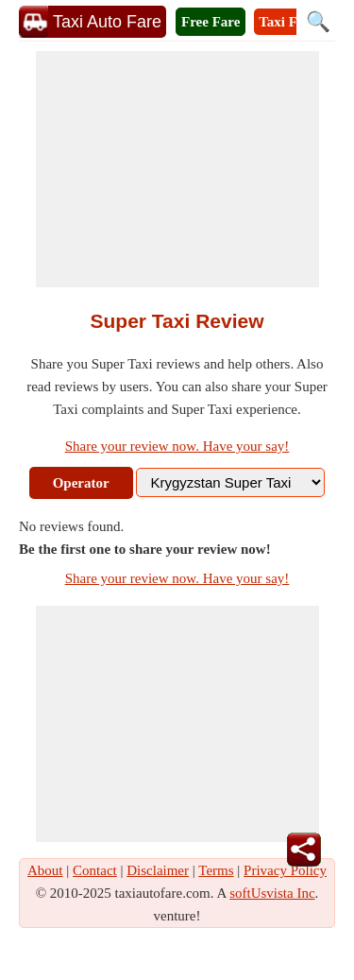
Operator (81, 483)
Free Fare (211, 22)
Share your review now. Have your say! (177, 446)
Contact (95, 870)
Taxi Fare (287, 22)
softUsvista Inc (272, 893)
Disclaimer (158, 870)
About (45, 870)
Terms (216, 870)
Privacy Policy (285, 870)
